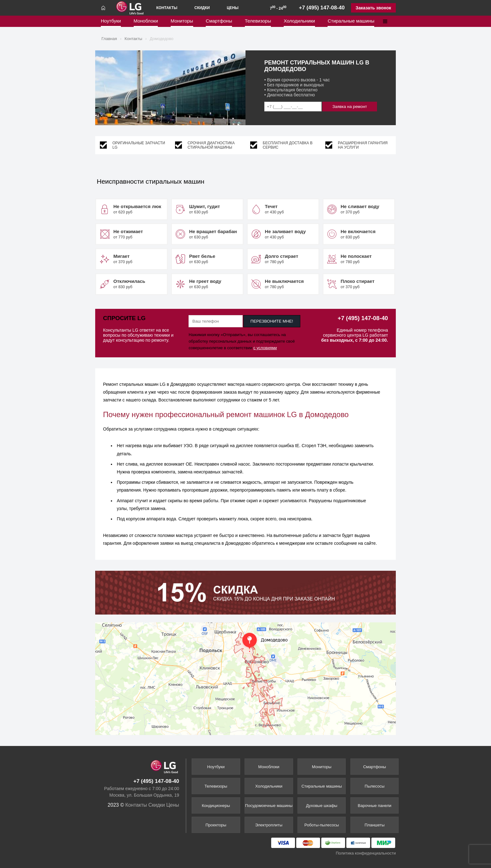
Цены (233, 8)
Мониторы (182, 23)
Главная (109, 39)
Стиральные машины (351, 23)
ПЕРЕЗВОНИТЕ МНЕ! (272, 321)
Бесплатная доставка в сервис (288, 145)
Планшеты (375, 825)
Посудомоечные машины (269, 806)
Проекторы (216, 825)
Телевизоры (258, 23)
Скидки (202, 8)
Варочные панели (375, 806)
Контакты (167, 8)
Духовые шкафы (322, 806)
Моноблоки (146, 23)
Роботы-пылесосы (322, 825)
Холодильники (299, 23)
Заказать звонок (373, 8)
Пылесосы (375, 786)
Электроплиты (269, 825)
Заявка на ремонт (350, 107)
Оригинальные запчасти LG (139, 145)
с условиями (265, 348)
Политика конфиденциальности (366, 853)
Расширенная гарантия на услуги (363, 145)
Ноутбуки (111, 23)
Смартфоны (219, 23)
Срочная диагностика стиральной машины (211, 145)
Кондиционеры (216, 806)
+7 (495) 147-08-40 (322, 8)
